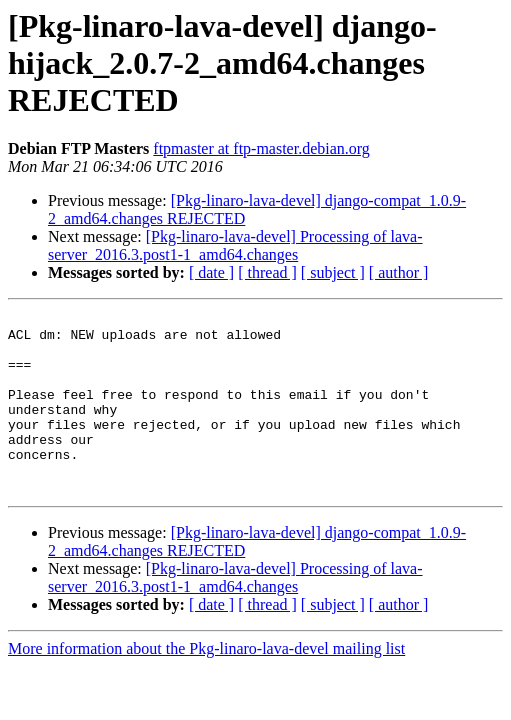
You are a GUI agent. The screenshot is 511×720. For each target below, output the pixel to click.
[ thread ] (267, 272)
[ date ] (211, 272)
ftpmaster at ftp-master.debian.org (261, 148)
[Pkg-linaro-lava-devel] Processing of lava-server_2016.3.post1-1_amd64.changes (235, 245)
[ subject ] (333, 272)
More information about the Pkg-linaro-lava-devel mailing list (206, 684)
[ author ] (399, 272)
